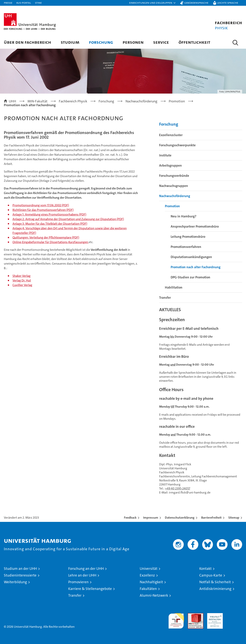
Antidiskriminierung (215, 589)
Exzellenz (147, 575)
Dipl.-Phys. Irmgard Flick (175, 464)
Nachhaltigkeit (151, 582)
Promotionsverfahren (186, 247)
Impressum (151, 518)
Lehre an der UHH (82, 575)
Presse (8, 3)
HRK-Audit (214, 615)
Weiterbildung (15, 582)
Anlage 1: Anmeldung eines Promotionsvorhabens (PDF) (49, 214)
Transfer (165, 298)
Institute (165, 155)
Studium (70, 42)
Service (161, 42)
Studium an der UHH (20, 569)
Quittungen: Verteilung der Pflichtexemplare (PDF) (46, 237)
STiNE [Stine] (38, 3)
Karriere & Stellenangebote (90, 589)
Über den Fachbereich (27, 42)
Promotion (172, 206)
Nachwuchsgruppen (174, 186)
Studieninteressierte (20, 575)
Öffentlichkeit (194, 42)
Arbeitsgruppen (170, 165)
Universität (149, 569)
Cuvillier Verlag (22, 285)
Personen (133, 42)
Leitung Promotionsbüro (188, 237)
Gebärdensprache (196, 3)
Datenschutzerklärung (180, 518)
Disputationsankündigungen (191, 257)
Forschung (101, 42)
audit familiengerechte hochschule (176, 619)
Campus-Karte (211, 575)
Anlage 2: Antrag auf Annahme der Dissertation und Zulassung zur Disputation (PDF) (68, 219)
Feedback (130, 518)
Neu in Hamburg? (184, 216)
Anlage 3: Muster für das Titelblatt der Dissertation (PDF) (50, 224)
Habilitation (174, 287)
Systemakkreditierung (234, 615)
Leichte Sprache (228, 3)
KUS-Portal (24, 3)
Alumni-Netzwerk (154, 595)
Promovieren (78, 582)
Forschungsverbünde (174, 176)
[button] (153, 3)
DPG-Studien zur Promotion (190, 277)
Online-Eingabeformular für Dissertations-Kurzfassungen (51, 242)
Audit (191, 615)
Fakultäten (148, 589)
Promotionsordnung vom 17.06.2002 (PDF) (41, 205)
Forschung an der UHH (86, 569)
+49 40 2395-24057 (178, 488)
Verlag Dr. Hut (22, 280)
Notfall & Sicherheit (215, 582)
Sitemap (234, 518)
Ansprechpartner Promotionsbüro (195, 226)
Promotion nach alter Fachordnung (196, 267)
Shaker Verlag (22, 276)
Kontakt (205, 569)
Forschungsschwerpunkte (177, 145)
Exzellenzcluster (171, 135)
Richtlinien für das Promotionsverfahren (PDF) (43, 210)
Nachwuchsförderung (175, 196)
